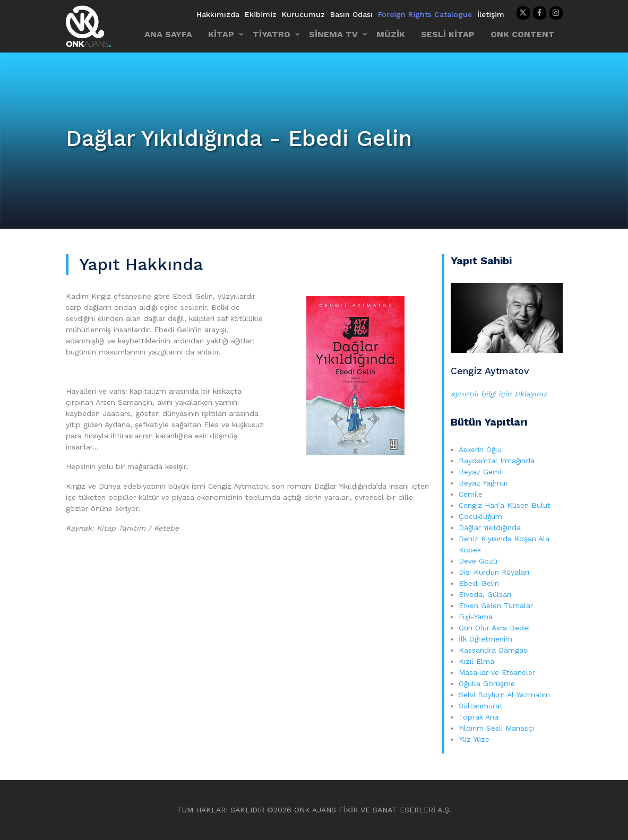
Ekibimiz (261, 14)
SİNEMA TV (333, 34)
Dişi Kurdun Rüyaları (494, 572)
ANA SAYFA (168, 34)
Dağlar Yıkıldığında (490, 527)
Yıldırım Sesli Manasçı (496, 728)
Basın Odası (351, 14)
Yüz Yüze (474, 739)
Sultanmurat (481, 706)
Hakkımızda (218, 14)
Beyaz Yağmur (483, 483)
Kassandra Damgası (494, 650)
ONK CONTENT (523, 34)
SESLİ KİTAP (448, 34)
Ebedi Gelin (479, 583)
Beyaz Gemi (480, 472)
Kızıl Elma (476, 661)
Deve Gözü (478, 561)
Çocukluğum (480, 516)
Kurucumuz (303, 14)
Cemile (471, 494)
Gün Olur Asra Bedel (494, 628)
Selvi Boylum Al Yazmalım (504, 695)
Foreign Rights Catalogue (425, 14)
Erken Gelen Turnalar (496, 605)
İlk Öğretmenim (487, 639)
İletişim (491, 14)
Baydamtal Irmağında (497, 461)
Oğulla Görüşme (487, 683)
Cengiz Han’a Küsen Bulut (505, 505)
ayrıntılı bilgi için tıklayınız (499, 394)
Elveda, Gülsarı (485, 594)
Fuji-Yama (476, 617)
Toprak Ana (479, 717)
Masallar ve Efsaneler (497, 672)
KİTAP (221, 34)
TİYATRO (272, 34)
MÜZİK (391, 34)
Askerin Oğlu (480, 449)
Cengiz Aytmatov (490, 371)
